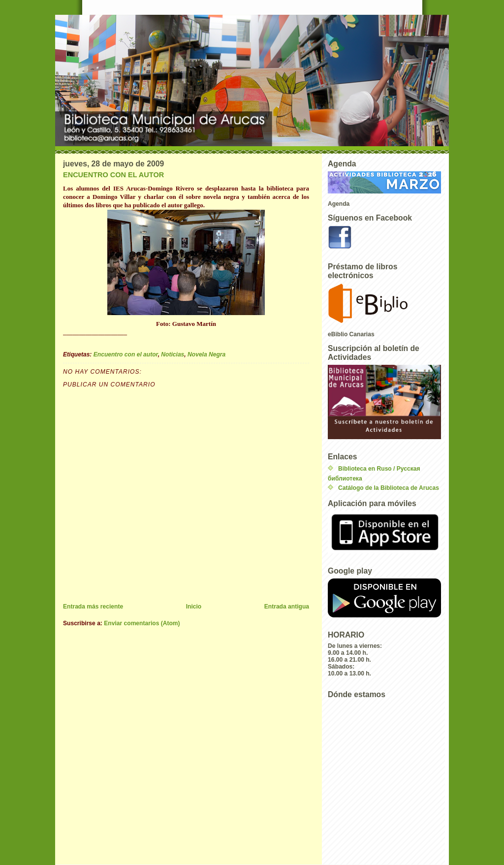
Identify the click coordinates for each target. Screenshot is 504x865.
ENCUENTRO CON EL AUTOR (113, 175)
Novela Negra (206, 354)
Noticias (173, 354)
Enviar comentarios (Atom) (142, 623)
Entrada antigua (287, 607)
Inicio (194, 607)
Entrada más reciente (93, 607)
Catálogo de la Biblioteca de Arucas (389, 488)
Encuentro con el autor (126, 354)
